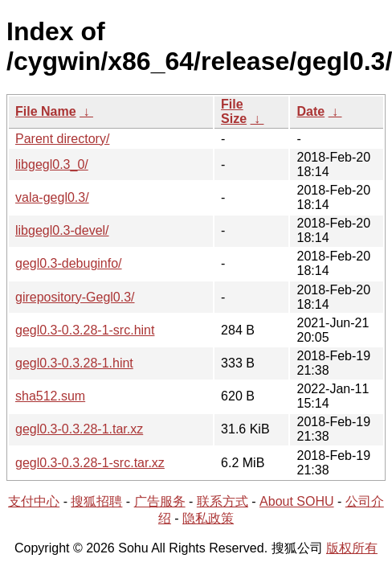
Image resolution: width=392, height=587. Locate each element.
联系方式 (223, 501)
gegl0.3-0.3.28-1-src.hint (85, 330)
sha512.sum (50, 396)
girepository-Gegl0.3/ (75, 297)
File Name (46, 111)
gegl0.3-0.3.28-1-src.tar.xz (90, 463)
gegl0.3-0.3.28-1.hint (74, 363)
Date (310, 111)
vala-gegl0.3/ (52, 197)
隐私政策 (208, 518)
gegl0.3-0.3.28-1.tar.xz (79, 429)
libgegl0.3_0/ (52, 164)
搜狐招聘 (96, 501)
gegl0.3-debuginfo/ (69, 263)
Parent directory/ (62, 139)
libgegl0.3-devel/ (62, 230)
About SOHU (296, 501)
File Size (234, 111)
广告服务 (160, 501)
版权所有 (352, 548)
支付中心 (34, 501)
